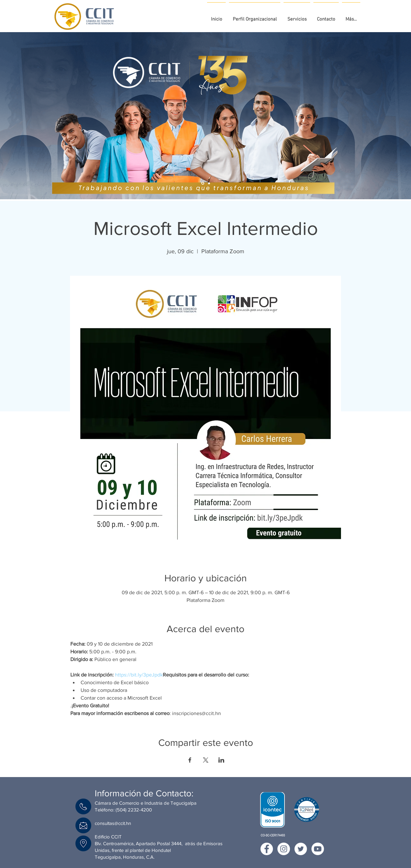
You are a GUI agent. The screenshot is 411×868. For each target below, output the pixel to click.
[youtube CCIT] (318, 849)
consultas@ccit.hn (113, 823)
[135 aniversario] (203, 183)
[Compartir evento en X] (206, 760)
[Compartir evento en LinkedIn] (221, 760)
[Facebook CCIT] (267, 849)
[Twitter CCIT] (301, 849)
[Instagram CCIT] (284, 849)
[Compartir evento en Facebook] (190, 760)
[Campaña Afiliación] (209, 183)
